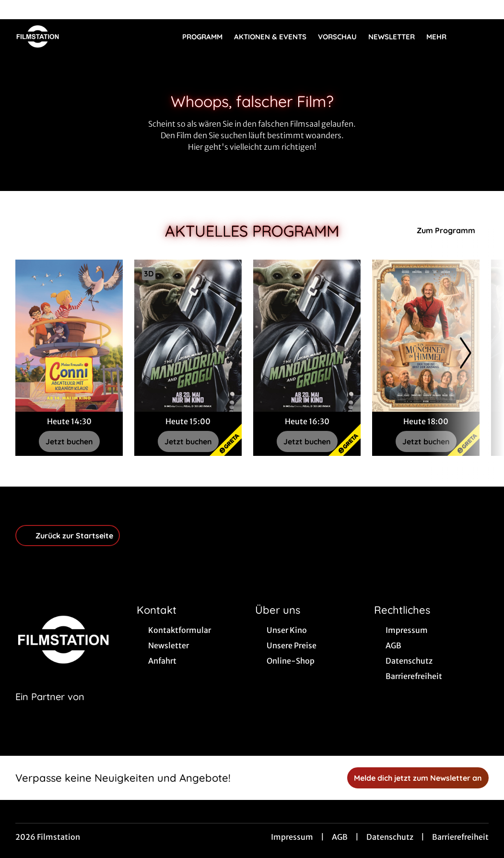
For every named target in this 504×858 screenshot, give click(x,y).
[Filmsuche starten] (479, 36)
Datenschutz (390, 837)
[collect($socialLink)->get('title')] (17, 10)
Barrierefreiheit (460, 837)
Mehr (442, 37)
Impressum (292, 837)
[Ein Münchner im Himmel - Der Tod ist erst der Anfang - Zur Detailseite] (426, 336)
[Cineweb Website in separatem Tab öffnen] (50, 709)
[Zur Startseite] (82, 36)
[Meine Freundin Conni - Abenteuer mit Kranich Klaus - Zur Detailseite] (69, 336)
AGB (340, 837)
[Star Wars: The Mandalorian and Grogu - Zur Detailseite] (188, 336)
